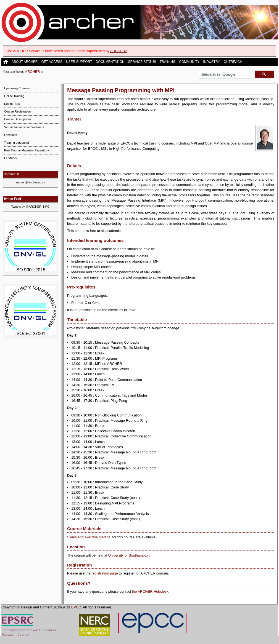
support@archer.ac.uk (31, 182)
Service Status (142, 62)
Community (189, 62)
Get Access (52, 62)
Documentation (110, 62)
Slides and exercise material (89, 537)
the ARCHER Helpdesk (150, 591)
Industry (211, 62)
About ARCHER (25, 62)
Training (168, 62)
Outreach (233, 62)
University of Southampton (129, 555)
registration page (105, 573)
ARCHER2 (119, 51)
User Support (79, 62)
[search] (224, 74)
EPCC (76, 607)
